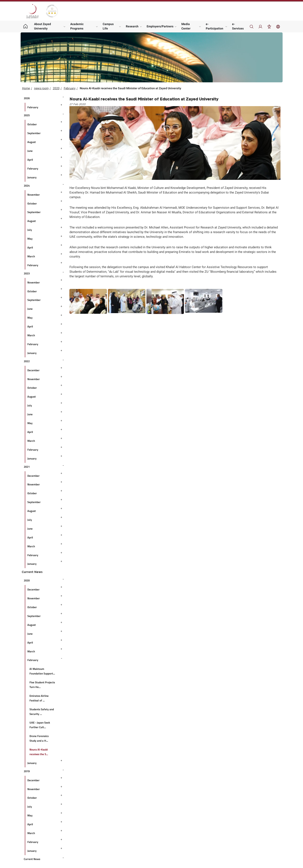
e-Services (238, 26)
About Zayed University (43, 26)
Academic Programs (77, 26)
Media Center (186, 26)
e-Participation (215, 26)
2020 (56, 88)
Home (26, 88)
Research (132, 26)
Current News (32, 572)
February (70, 88)
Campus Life (108, 26)
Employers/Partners (160, 26)
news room (41, 88)
